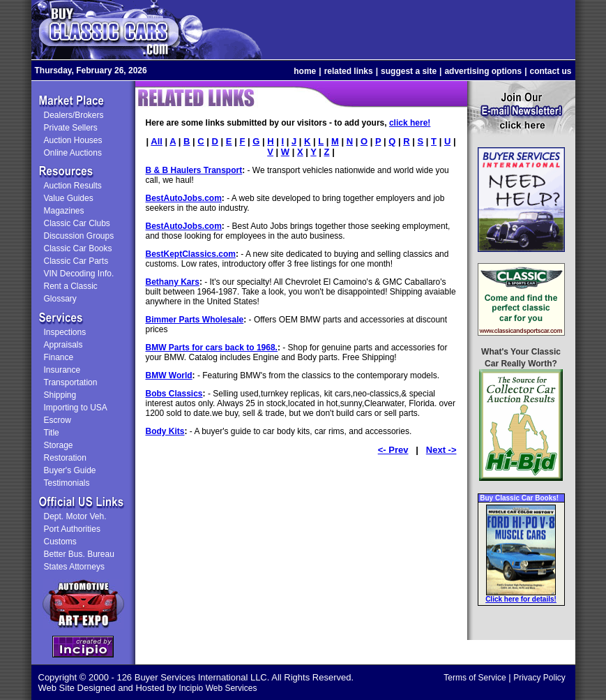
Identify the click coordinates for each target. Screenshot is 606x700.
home (305, 71)
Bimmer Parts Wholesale (195, 320)
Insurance (62, 370)
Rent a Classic (71, 286)
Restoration (65, 458)
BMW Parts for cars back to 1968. (212, 348)
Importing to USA (76, 408)
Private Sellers (71, 128)
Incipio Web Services (218, 688)
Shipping (60, 395)
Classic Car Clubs (77, 223)
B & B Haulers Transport (194, 170)
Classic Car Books (78, 248)
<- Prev (393, 450)
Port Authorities (72, 529)
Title (52, 433)
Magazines (64, 211)
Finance (59, 357)
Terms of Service (475, 678)
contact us (550, 71)
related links (349, 71)
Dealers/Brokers (74, 115)
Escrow (58, 420)
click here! (410, 123)
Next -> (441, 450)
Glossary (60, 299)
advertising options (483, 71)
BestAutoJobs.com (184, 198)
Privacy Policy (539, 678)
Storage (59, 445)
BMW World (169, 375)
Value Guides (69, 198)
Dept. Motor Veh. (75, 516)
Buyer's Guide (70, 470)
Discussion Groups (79, 236)
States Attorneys (74, 567)
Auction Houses (73, 140)
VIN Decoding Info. (79, 274)
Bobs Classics (174, 394)
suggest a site (409, 71)
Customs (60, 542)
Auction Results (73, 186)
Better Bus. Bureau (79, 554)
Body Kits (165, 431)
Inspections (65, 332)
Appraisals (63, 345)
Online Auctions (73, 153)
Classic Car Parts (76, 261)
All (157, 141)
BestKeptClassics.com (191, 254)
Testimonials (67, 483)
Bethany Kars (173, 282)
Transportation (71, 382)
